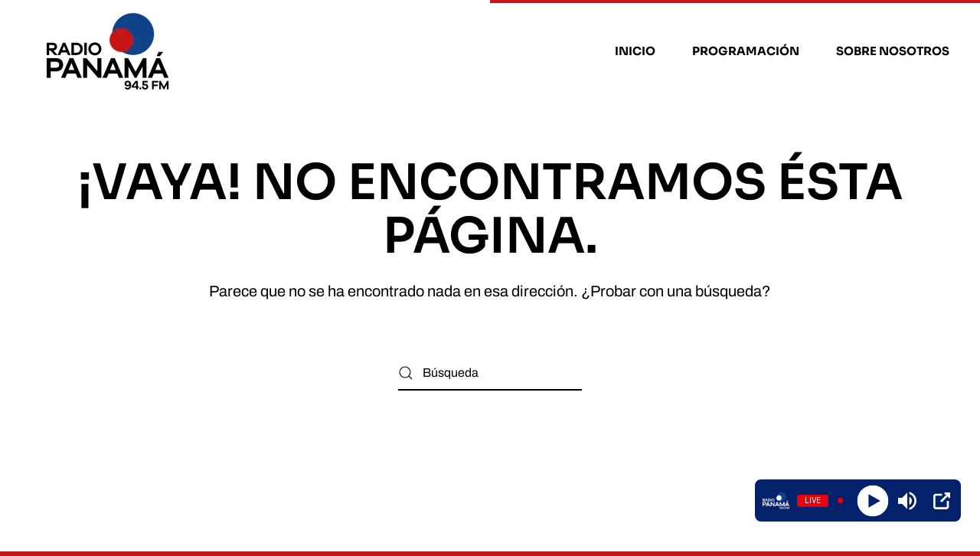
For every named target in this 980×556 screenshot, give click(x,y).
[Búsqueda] (490, 373)
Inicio (635, 51)
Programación (746, 51)
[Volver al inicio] (110, 51)
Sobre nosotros (893, 51)
